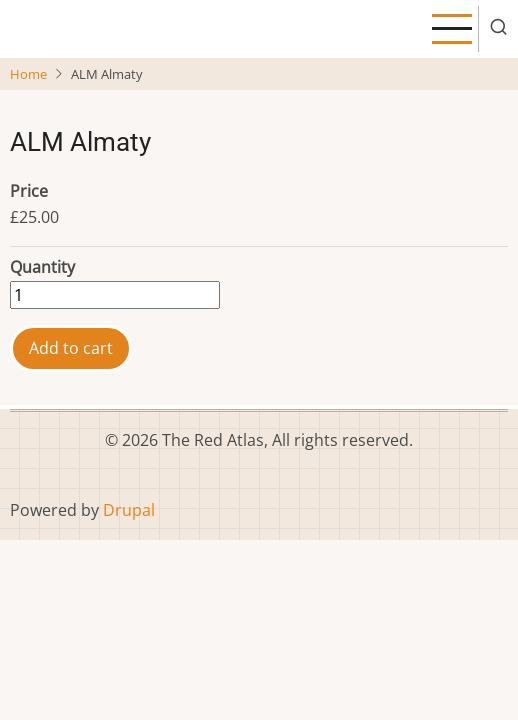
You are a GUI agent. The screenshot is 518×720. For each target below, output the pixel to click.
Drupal (129, 510)
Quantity (42, 267)
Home (28, 74)
